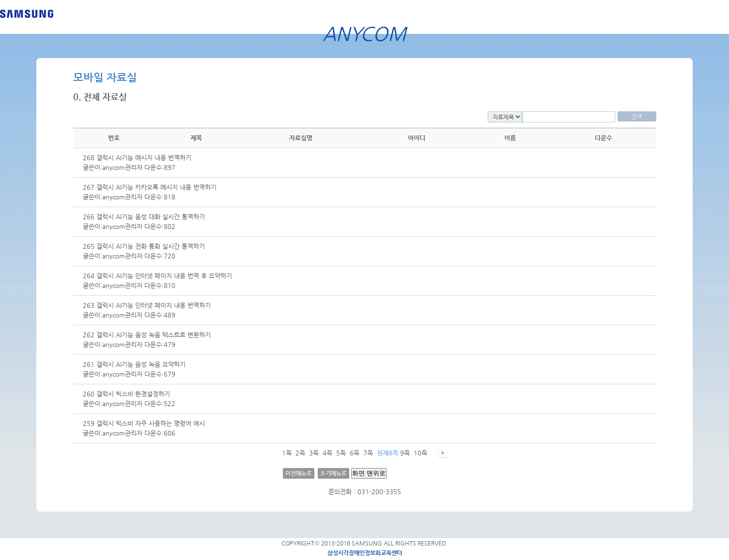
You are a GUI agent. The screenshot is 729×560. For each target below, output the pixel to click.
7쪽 (368, 453)
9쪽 (405, 453)
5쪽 (341, 453)
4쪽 (327, 453)
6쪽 (355, 453)
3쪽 (314, 453)
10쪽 (420, 453)
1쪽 (287, 453)
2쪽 (300, 453)
